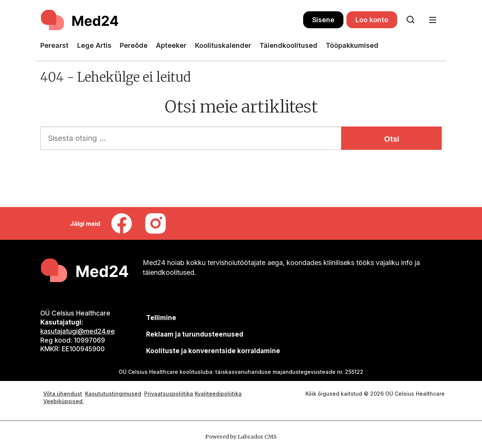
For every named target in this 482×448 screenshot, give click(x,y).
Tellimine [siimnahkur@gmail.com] (161, 318)
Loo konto (372, 20)
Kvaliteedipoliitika (218, 394)
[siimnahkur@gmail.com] (194, 334)
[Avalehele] (172, 20)
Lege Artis (94, 45)
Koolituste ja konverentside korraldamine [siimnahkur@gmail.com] (213, 351)
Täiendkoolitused (288, 45)
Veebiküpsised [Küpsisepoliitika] (64, 401)
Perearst (54, 45)
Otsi (392, 139)
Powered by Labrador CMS (241, 437)
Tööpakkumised (352, 45)
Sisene (323, 20)
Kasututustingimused (113, 394)
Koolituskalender (223, 45)
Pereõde (134, 45)
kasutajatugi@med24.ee (78, 331)
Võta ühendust (63, 394)
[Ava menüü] (432, 20)
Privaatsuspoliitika (169, 394)
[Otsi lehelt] (410, 20)
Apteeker (171, 45)
